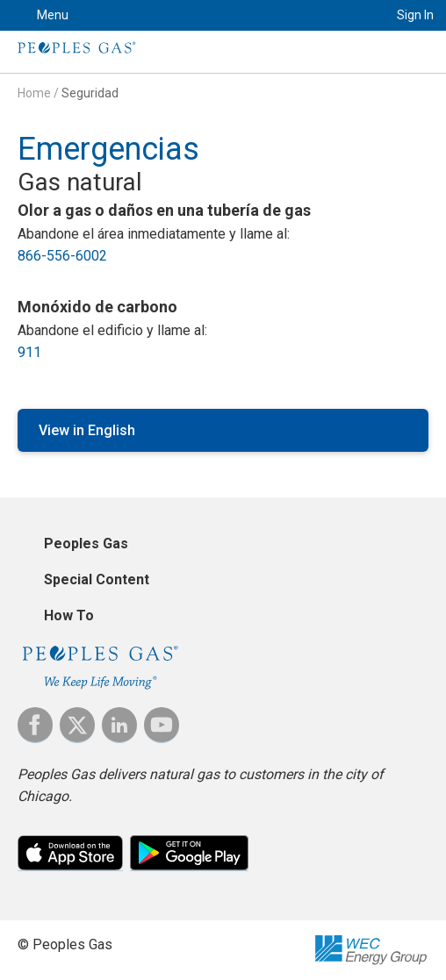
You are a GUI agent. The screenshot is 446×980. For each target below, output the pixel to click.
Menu (53, 15)
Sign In (415, 15)
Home (34, 93)
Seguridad (90, 93)
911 (29, 352)
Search (354, 15)
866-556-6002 (62, 256)
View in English (87, 430)
